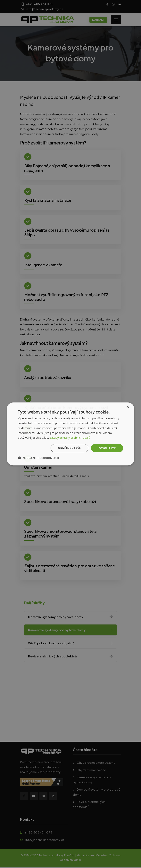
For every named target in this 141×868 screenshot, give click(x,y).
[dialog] (70, 434)
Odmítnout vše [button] (68, 448)
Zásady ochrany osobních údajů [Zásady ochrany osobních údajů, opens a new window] (71, 437)
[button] (38, 458)
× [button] (128, 407)
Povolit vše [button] (107, 448)
